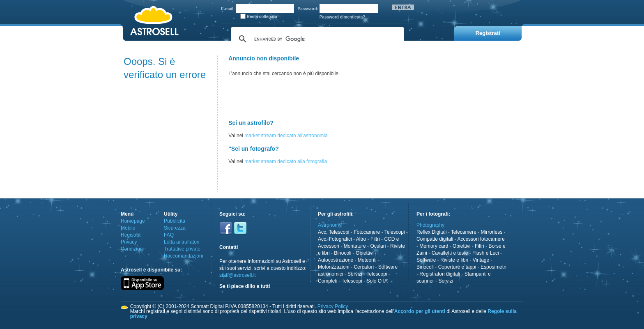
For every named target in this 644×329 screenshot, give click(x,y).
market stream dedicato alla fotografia (286, 161)
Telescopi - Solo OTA (365, 281)
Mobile (128, 228)
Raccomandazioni (183, 256)
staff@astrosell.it (238, 275)
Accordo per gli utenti (420, 311)
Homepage (133, 221)
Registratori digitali (440, 274)
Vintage (481, 260)
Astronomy (330, 225)
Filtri (375, 239)
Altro (361, 239)
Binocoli (343, 253)
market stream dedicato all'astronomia (286, 136)
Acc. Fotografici (335, 239)
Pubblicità (175, 221)
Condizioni (132, 249)
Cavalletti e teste (450, 253)
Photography (430, 225)
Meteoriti (367, 260)
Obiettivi (365, 253)
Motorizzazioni (334, 267)
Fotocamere (367, 232)
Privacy (129, 242)
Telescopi (395, 232)
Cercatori (364, 267)
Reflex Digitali (431, 232)
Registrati (131, 235)
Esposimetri (493, 267)
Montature (355, 246)
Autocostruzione (336, 260)
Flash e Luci (486, 253)
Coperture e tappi (457, 267)
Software (426, 260)
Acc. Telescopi (333, 232)
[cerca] (316, 39)
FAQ (169, 235)
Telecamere (464, 232)
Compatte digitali (435, 239)
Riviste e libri (454, 260)
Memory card (434, 246)
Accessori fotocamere (481, 239)
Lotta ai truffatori (182, 242)
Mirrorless (492, 232)
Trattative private (182, 249)
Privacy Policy (333, 306)
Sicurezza (175, 228)
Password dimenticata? (343, 17)
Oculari (378, 246)
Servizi (355, 274)
